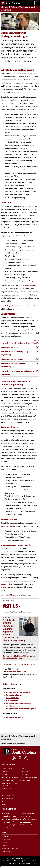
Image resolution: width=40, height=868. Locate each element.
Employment (5, 813)
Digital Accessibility (24, 863)
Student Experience (12, 595)
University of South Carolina (17, 859)
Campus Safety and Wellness (10, 848)
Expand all (36, 340)
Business (4, 772)
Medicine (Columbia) (8, 796)
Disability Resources (7, 828)
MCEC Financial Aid (12, 698)
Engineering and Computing (10, 778)
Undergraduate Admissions (9, 816)
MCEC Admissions (12, 701)
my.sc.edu (5, 842)
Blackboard (5, 845)
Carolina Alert (6, 837)
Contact (10, 743)
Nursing (4, 805)
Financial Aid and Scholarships (10, 819)
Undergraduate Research (14, 695)
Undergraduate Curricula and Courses (19, 306)
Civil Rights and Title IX (9, 863)
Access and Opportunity (27, 813)
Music (3, 802)
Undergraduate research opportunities (16, 545)
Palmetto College (25, 781)
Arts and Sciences (7, 769)
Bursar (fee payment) (8, 822)
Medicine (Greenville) (8, 799)
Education (5, 775)
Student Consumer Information (12, 861)
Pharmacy (23, 769)
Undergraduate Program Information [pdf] (20, 709)
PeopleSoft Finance (7, 851)
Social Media (21, 743)
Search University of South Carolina (31, 3)
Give (15, 743)
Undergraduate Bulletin (14, 718)
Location (3, 743)
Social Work (23, 775)
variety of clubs (7, 526)
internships (5, 587)
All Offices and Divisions (27, 825)
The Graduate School (8, 781)
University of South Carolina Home (10, 2)
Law (3, 793)
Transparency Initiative (31, 861)
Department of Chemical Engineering (18, 693)
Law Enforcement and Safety (28, 819)
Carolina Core (31, 286)
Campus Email (6, 840)
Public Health (24, 772)
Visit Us (10, 606)
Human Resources (25, 816)
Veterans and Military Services (10, 825)
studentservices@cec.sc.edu (17, 672)
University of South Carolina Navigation (37, 3)
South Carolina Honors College (29, 778)
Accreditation (10, 706)
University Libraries (25, 822)
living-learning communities (14, 581)
